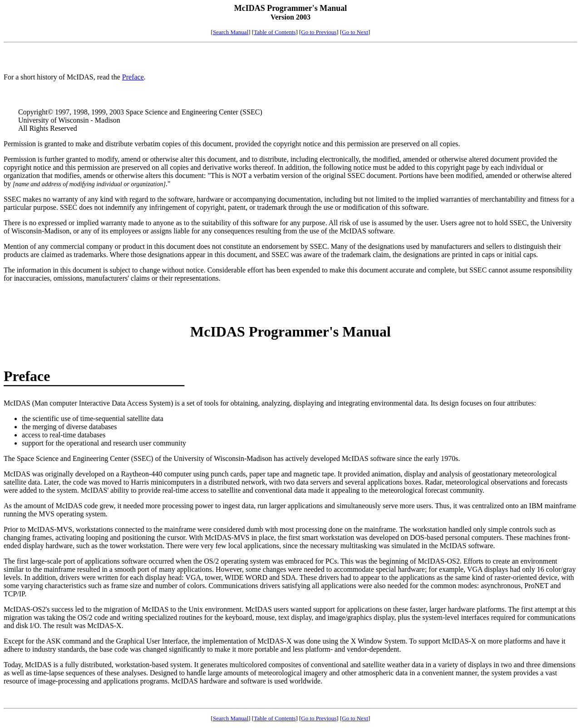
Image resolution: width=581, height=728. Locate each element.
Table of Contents (275, 32)
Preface (133, 77)
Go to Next (355, 32)
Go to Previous (319, 32)
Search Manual (231, 32)
